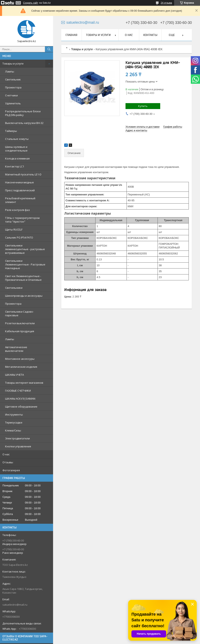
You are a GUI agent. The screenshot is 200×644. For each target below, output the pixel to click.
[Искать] (49, 49)
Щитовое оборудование (21, 407)
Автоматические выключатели (16, 349)
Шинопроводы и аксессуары (24, 296)
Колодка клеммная (17, 158)
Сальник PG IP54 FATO (19, 237)
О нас (6, 454)
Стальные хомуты (17, 139)
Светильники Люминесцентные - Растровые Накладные (25, 264)
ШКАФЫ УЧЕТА (14, 375)
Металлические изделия (21, 367)
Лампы (10, 71)
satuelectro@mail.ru (15, 605)
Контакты (150, 35)
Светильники (14, 288)
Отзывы (8, 462)
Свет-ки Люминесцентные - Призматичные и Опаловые (23, 278)
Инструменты (14, 414)
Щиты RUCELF (14, 230)
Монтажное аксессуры (20, 359)
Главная (71, 35)
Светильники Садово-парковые (19, 313)
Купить (143, 106)
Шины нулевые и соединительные (16, 149)
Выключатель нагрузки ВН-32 (24, 123)
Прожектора (13, 87)
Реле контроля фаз (17, 210)
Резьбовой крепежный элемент (20, 200)
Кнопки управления (18, 446)
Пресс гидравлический (20, 190)
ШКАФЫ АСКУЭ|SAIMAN (20, 399)
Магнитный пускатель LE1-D (23, 174)
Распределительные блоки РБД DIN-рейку (23, 113)
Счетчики (11, 95)
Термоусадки (14, 422)
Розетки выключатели (20, 323)
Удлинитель (13, 103)
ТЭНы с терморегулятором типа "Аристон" (22, 220)
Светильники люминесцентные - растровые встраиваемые (25, 249)
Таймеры (11, 131)
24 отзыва (166, 3)
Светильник (13, 79)
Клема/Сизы (13, 430)
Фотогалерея (11, 470)
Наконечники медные (19, 182)
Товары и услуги (13, 64)
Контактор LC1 (15, 166)
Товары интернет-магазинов (24, 383)
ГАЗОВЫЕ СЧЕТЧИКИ (18, 391)
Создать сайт (31, 3)
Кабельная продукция (20, 331)
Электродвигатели (17, 438)
